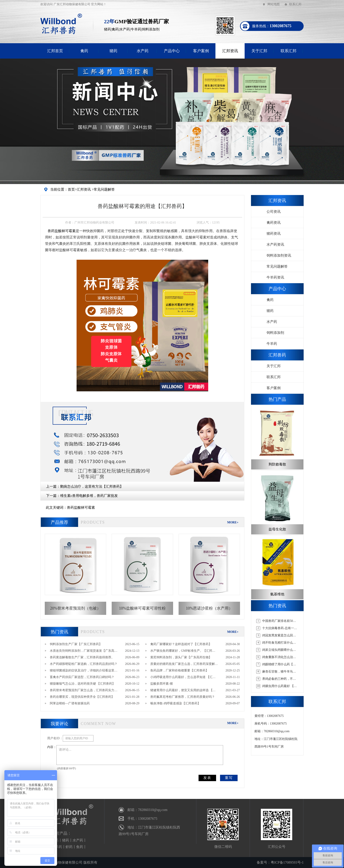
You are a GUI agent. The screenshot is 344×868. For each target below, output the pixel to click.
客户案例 (201, 51)
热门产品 (277, 399)
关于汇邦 (259, 51)
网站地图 (274, 4)
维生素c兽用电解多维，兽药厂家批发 (89, 496)
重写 (229, 778)
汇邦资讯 (230, 51)
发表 (207, 778)
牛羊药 (272, 344)
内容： (52, 747)
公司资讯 (274, 212)
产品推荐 (59, 522)
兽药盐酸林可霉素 (81, 507)
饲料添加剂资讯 (279, 255)
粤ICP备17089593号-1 (287, 862)
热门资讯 (59, 632)
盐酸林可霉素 (62, 231)
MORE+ (233, 522)
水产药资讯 (275, 244)
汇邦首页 (55, 51)
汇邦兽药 (277, 355)
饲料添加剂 (275, 333)
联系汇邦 (295, 4)
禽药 (84, 51)
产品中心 (172, 51)
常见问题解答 (104, 189)
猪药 (113, 51)
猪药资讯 (274, 234)
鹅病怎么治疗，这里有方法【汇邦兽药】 (92, 486)
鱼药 (80, 847)
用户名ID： (55, 738)
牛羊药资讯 (275, 277)
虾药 (69, 847)
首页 (71, 189)
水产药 (143, 51)
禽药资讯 (274, 223)
